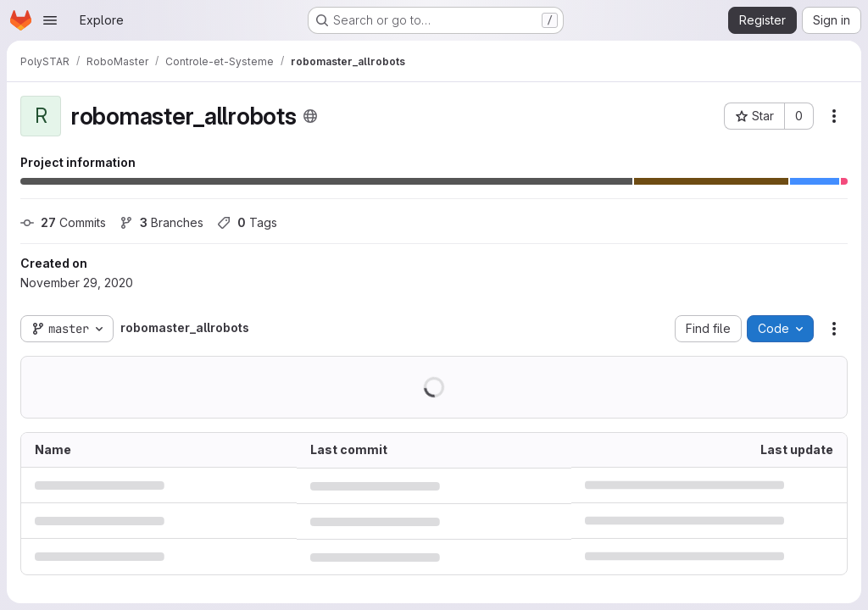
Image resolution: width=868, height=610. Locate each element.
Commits (63, 222)
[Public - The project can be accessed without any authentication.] (310, 116)
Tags (247, 222)
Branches (161, 222)
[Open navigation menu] (50, 20)
